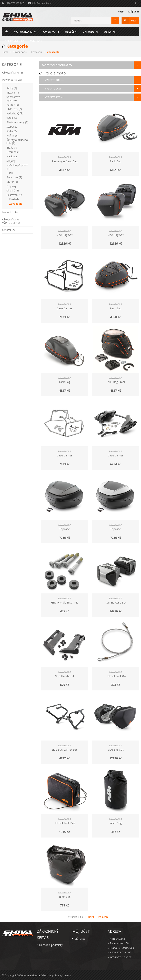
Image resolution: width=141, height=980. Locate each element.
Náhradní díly (10, 212)
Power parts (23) (12, 80)
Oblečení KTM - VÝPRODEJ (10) (11, 221)
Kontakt (36, 41)
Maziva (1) (13, 93)
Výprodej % (91, 32)
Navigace (12, 156)
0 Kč (134, 20)
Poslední (103, 917)
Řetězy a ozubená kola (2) (17, 141)
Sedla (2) (12, 131)
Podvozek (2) (14, 177)
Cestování (37, 52)
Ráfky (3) (12, 88)
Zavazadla (16, 204)
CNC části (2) (14, 109)
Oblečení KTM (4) (12, 73)
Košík (121, 12)
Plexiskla (14, 199)
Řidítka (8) (12, 135)
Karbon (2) (13, 105)
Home (6, 32)
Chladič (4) (13, 190)
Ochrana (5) (13, 152)
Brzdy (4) (12, 148)
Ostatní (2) (8, 230)
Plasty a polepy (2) (17, 122)
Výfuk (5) (12, 118)
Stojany (11, 161)
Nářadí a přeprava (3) (17, 167)
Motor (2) (12, 182)
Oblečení (71, 32)
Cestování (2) (14, 195)
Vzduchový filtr (15, 113)
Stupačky (12, 127)
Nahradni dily (14, 41)
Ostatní (110, 32)
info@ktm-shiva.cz (42, 3)
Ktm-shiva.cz (32, 975)
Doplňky (11, 186)
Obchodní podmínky (51, 945)
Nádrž (10, 173)
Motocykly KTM (25, 32)
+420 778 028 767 (121, 952)
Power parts (51, 32)
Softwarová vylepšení (13, 99)
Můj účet (134, 12)
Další (91, 917)
